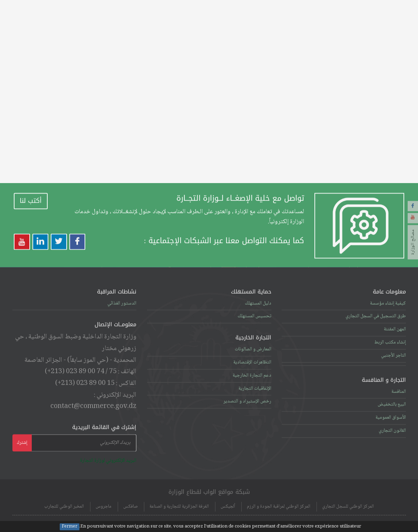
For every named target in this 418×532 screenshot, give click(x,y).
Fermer (70, 527)
